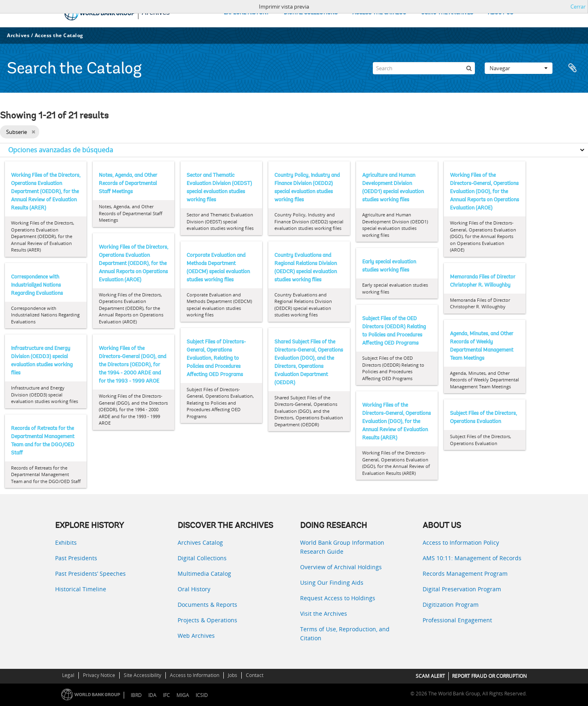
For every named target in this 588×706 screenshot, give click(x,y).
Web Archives (196, 636)
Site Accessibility (143, 675)
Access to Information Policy (461, 542)
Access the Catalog (59, 35)
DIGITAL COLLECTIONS (311, 13)
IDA (152, 695)
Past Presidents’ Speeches (90, 573)
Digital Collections (202, 558)
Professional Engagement (457, 620)
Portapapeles (572, 68)
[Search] (424, 68)
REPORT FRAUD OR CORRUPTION (489, 676)
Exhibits (66, 542)
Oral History (194, 589)
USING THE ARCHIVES (447, 13)
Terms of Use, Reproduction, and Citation (345, 634)
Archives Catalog (200, 542)
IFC (166, 695)
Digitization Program (451, 605)
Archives (18, 35)
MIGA (183, 695)
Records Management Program (465, 573)
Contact (255, 675)
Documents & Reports (207, 605)
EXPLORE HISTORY (246, 13)
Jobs (233, 675)
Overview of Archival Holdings (341, 567)
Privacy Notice (99, 675)
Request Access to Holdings (338, 598)
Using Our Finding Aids (332, 582)
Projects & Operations (207, 620)
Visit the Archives (324, 614)
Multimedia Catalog (204, 573)
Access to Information (195, 675)
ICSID (202, 695)
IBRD (136, 695)
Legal (68, 675)
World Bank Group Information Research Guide (342, 547)
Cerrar (578, 7)
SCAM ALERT (430, 676)
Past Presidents (76, 558)
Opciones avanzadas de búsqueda (61, 150)
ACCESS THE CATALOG (379, 13)
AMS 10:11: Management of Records (472, 558)
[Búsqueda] (469, 68)
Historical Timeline (81, 589)
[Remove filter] (33, 132)
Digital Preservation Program (462, 589)
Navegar (519, 68)
